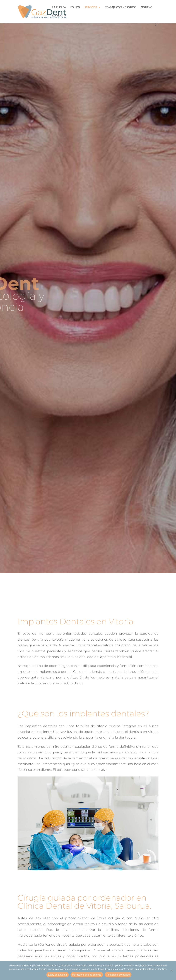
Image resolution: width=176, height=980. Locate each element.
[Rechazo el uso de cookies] (172, 971)
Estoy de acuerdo (58, 975)
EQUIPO (75, 7)
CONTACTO (59, 16)
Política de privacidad (118, 975)
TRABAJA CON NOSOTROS (121, 7)
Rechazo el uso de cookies (87, 975)
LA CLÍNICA (59, 7)
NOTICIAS (147, 7)
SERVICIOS (91, 7)
